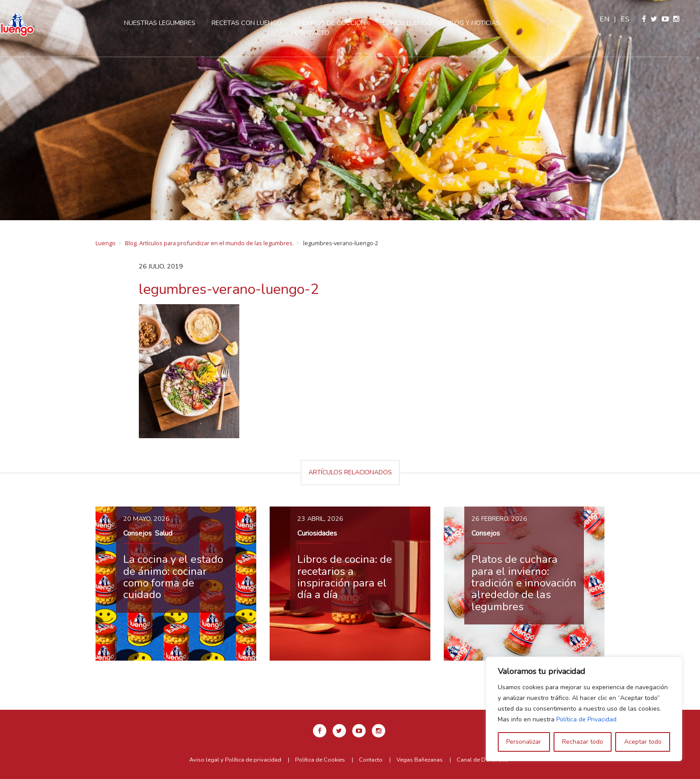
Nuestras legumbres (169, 23)
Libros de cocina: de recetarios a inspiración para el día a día (345, 577)
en (616, 19)
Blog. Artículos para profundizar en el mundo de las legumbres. (209, 243)
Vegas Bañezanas (420, 760)
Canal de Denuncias (483, 760)
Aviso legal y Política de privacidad (235, 760)
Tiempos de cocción (341, 23)
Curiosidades (317, 533)
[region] (584, 709)
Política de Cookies (320, 760)
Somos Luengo (416, 23)
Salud (164, 533)
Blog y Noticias (483, 23)
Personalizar (524, 742)
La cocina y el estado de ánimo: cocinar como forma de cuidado (173, 577)
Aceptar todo (643, 742)
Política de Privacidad (586, 719)
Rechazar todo (583, 742)
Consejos (137, 533)
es (637, 19)
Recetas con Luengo (256, 23)
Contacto (321, 33)
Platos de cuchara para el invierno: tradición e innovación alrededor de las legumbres (524, 583)
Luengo (106, 243)
